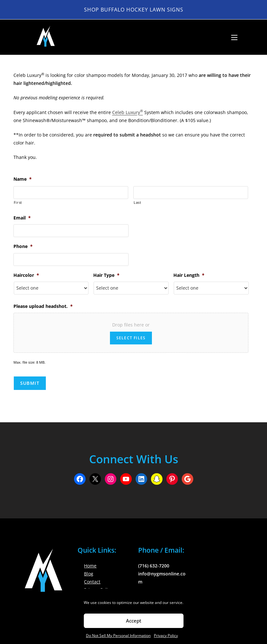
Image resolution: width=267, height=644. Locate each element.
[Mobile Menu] (232, 37)
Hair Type (106, 275)
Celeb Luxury (128, 112)
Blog (89, 574)
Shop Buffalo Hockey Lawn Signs (134, 10)
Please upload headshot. (43, 306)
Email (22, 218)
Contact (92, 582)
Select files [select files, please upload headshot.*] (131, 338)
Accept (134, 621)
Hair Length (189, 275)
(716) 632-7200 (154, 566)
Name (23, 179)
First (18, 202)
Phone (23, 246)
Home (90, 566)
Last (138, 202)
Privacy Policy (166, 636)
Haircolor (26, 275)
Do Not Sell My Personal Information (118, 636)
